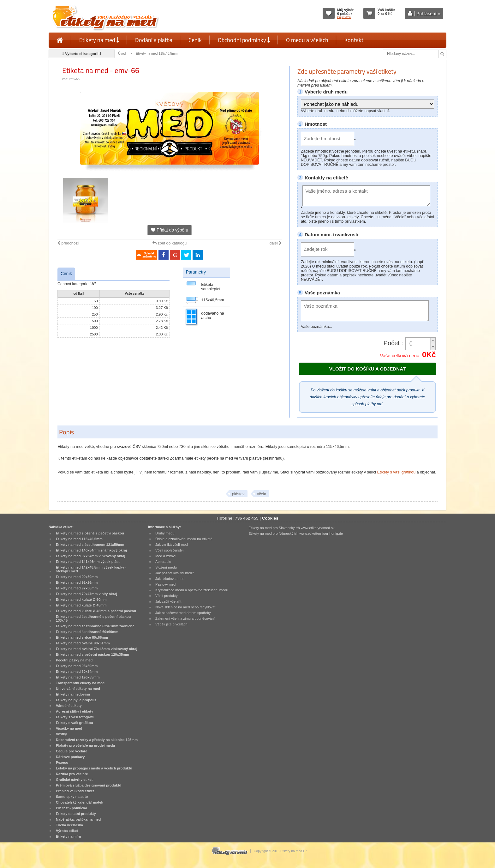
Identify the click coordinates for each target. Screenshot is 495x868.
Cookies (270, 518)
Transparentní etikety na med (80, 683)
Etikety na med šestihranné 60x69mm (87, 632)
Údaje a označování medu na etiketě (184, 539)
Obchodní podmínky (244, 40)
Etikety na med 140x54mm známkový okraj (91, 550)
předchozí (68, 243)
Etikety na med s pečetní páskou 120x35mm (92, 654)
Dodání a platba (154, 40)
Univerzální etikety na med (78, 689)
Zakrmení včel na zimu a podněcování (185, 618)
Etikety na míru (69, 836)
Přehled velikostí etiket (75, 791)
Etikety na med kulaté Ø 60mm (81, 600)
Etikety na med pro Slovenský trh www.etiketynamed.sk (292, 528)
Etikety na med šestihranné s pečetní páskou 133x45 (93, 618)
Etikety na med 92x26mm (77, 582)
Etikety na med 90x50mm (77, 577)
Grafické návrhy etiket (74, 780)
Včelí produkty (167, 596)
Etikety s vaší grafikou (397, 472)
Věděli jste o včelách (171, 624)
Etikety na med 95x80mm (77, 666)
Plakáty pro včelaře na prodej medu (85, 745)
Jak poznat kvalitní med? (175, 573)
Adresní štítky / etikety (75, 711)
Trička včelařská (69, 825)
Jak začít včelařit (168, 601)
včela (262, 494)
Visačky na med (69, 728)
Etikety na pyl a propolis (76, 700)
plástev (238, 494)
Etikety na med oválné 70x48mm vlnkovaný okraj (97, 649)
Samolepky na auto (72, 797)
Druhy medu (165, 533)
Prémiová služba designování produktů (89, 785)
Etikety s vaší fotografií (75, 717)
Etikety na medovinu (73, 694)
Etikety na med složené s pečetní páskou (90, 533)
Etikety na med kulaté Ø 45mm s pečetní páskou (96, 611)
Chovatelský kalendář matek (80, 802)
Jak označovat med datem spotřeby (183, 613)
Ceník (195, 40)
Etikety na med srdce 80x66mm (82, 637)
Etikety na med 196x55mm (78, 677)
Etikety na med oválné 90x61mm (83, 643)
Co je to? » (344, 17)
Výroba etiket (67, 831)
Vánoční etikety (69, 706)
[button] (433, 341)
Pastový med (165, 584)
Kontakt (354, 40)
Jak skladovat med (170, 579)
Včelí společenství (170, 550)
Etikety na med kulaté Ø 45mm (81, 605)
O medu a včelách (307, 40)
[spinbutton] (420, 344)
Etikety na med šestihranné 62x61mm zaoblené (95, 626)
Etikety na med (99, 40)
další (275, 243)
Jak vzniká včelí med (172, 545)
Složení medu (166, 567)
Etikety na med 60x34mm (77, 672)
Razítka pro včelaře (72, 774)
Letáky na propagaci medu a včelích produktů (94, 768)
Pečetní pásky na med (74, 660)
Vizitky (61, 734)
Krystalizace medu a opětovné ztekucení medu (192, 590)
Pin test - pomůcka (72, 808)
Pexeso (62, 763)
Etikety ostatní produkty (76, 814)
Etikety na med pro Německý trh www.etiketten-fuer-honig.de (296, 533)
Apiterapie (163, 562)
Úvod (122, 54)
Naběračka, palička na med (78, 819)
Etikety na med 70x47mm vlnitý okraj (86, 594)
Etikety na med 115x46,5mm (157, 54)
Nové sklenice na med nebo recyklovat (185, 607)
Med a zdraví (165, 556)
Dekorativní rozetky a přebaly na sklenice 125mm (97, 740)
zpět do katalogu (170, 243)
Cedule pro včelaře (72, 751)
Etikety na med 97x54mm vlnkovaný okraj (91, 556)
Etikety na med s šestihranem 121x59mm (90, 545)
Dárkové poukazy (70, 757)
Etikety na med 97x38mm (77, 588)
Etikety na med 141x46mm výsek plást (88, 562)
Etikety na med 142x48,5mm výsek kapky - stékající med (91, 569)
